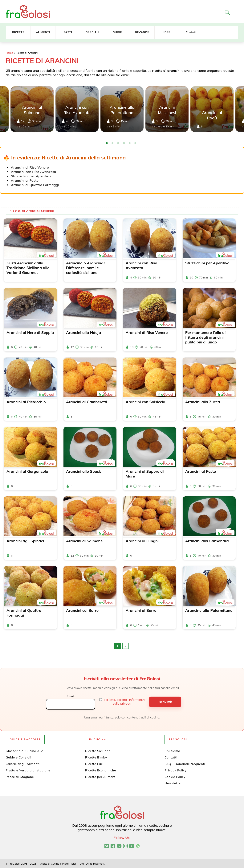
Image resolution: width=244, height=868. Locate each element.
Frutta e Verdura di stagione (28, 770)
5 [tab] (130, 143)
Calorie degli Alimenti (23, 764)
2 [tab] (112, 143)
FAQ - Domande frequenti (185, 764)
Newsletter (173, 783)
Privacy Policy (176, 770)
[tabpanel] (122, 109)
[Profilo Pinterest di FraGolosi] (119, 846)
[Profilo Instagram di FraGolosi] (125, 846)
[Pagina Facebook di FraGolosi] (113, 846)
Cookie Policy (175, 777)
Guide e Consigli (18, 757)
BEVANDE (142, 32)
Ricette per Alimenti (101, 777)
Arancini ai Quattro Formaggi (35, 185)
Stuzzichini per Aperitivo (31, 176)
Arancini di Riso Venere (30, 167)
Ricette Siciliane (98, 751)
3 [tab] (118, 143)
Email (70, 696)
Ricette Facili (95, 764)
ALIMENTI (43, 32)
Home (9, 53)
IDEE (167, 32)
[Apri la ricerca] (227, 12)
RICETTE (18, 32)
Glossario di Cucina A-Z (24, 751)
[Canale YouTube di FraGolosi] (132, 846)
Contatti (192, 32)
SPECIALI (93, 32)
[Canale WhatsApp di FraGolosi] (138, 846)
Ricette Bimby (96, 757)
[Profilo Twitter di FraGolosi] (107, 846)
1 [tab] (107, 143)
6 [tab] (135, 143)
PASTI (68, 32)
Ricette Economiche (101, 770)
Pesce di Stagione (20, 777)
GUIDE (117, 32)
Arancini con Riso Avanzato (33, 172)
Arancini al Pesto (25, 180)
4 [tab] (124, 143)
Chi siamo (172, 751)
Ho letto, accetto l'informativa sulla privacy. (125, 702)
